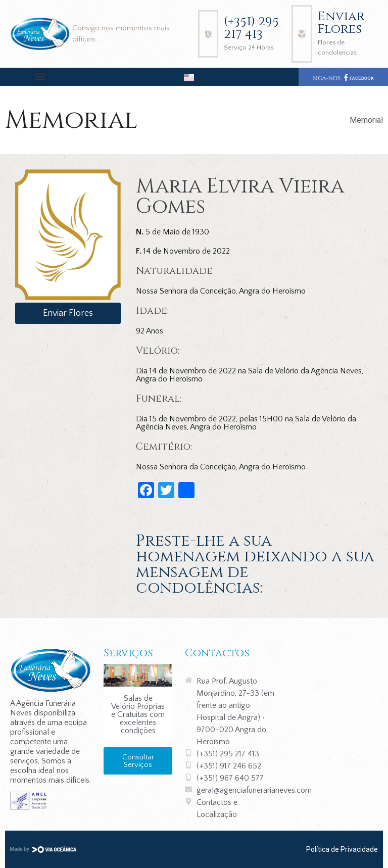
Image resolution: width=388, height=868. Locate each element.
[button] (40, 76)
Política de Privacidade (342, 849)
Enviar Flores (341, 23)
